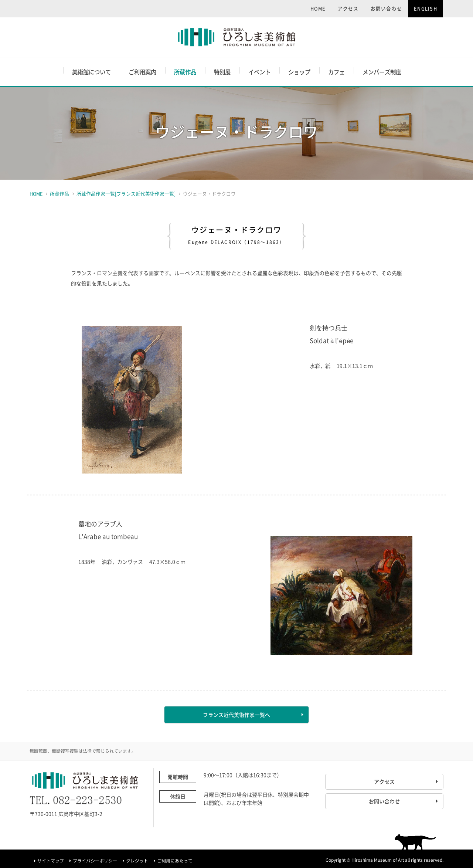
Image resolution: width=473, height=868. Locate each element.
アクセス (348, 8)
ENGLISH (426, 8)
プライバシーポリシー (95, 861)
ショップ (299, 72)
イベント (259, 72)
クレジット (137, 861)
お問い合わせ (387, 8)
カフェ (336, 72)
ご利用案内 (142, 72)
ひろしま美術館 (237, 38)
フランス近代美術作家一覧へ (236, 715)
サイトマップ (51, 861)
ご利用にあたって (175, 861)
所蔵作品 (185, 72)
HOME (318, 8)
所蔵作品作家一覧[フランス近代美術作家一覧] (126, 194)
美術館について (91, 72)
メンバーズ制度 (382, 72)
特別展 (222, 72)
